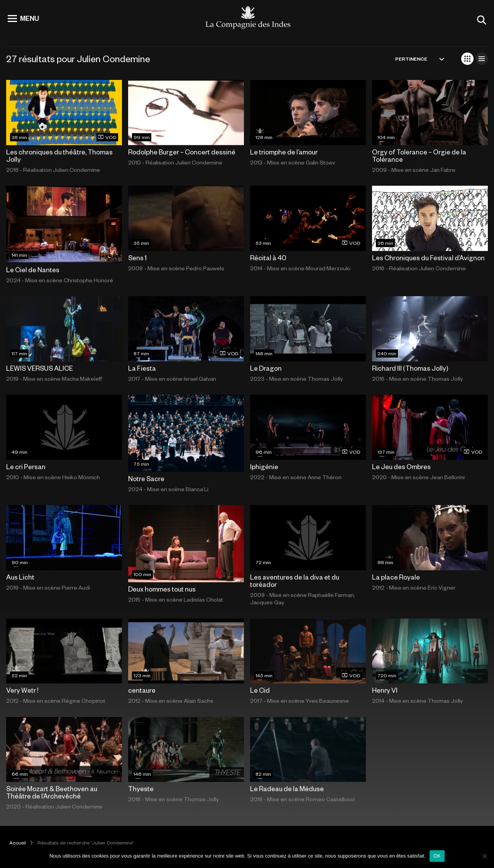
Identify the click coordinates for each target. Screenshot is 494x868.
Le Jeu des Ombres (401, 466)
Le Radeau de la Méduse (287, 788)
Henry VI (385, 690)
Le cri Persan (26, 466)
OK (437, 856)
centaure (142, 690)
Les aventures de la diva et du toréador (295, 581)
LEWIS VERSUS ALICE (40, 368)
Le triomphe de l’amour (284, 152)
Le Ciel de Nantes (33, 270)
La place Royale (396, 577)
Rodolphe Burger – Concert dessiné (182, 152)
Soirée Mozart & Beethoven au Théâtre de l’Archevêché (52, 792)
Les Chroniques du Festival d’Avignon (428, 258)
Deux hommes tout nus (162, 589)
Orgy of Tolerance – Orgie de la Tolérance (419, 155)
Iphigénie (264, 466)
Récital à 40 (268, 258)
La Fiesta (142, 368)
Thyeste (141, 788)
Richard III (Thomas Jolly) (410, 368)
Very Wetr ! (22, 690)
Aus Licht (20, 577)
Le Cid (260, 690)
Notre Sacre (146, 478)
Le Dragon (266, 368)
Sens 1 (137, 258)
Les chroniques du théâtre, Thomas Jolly (59, 155)
